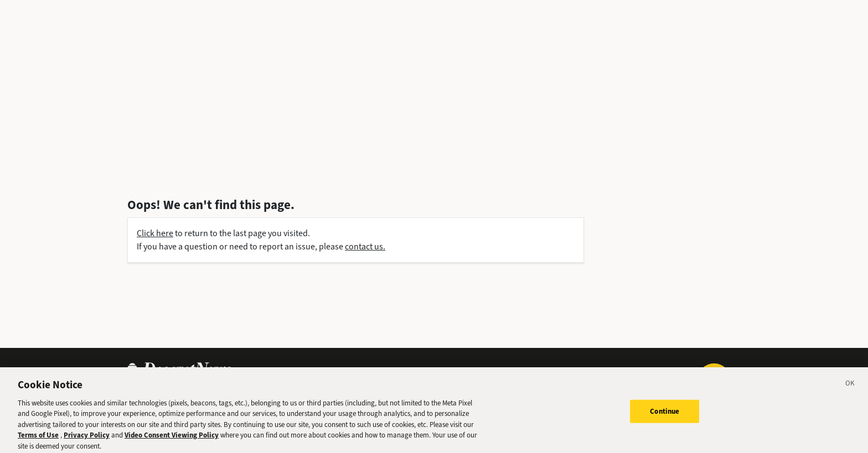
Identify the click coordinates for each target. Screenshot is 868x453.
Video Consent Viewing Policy (172, 438)
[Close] (850, 388)
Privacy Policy (87, 438)
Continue (665, 414)
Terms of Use (38, 438)
